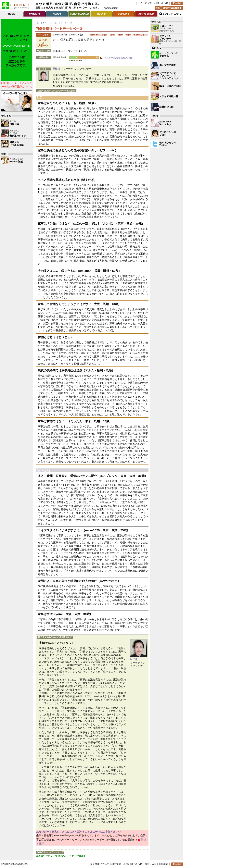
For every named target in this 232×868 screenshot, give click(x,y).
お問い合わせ (161, 3)
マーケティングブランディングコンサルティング (169, 76)
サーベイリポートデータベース (58, 23)
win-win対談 (16, 162)
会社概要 (163, 864)
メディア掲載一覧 (169, 96)
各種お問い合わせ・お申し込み (140, 864)
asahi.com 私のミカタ (165, 123)
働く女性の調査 (168, 65)
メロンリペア (166, 26)
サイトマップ (145, 3)
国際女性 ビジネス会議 (17, 144)
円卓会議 (14, 124)
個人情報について (100, 864)
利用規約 (116, 864)
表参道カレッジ (18, 136)
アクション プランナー (165, 37)
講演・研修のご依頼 (170, 86)
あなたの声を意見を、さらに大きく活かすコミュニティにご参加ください (78, 832)
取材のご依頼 (166, 107)
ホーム (40, 23)
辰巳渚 (56, 69)
